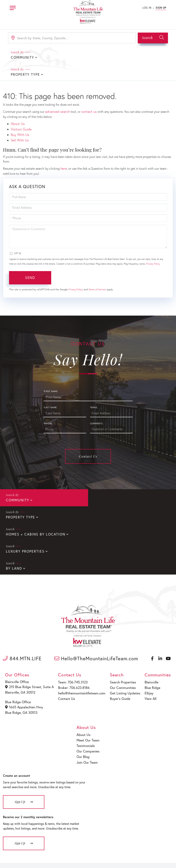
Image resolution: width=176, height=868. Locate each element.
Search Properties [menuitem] (120, 626)
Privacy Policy (153, 243)
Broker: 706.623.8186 (72, 631)
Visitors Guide (20, 111)
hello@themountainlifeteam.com (79, 636)
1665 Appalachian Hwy (24, 650)
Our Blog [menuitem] (84, 697)
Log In (147, 8)
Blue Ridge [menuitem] (150, 631)
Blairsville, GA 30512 (20, 636)
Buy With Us (19, 116)
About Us (17, 106)
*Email (94, 387)
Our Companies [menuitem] (88, 692)
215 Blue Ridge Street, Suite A (28, 631)
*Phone (48, 403)
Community (17, 480)
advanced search (56, 94)
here (63, 148)
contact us (86, 94)
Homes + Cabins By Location (33, 496)
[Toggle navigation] (13, 7)
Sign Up (161, 8)
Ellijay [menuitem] (147, 636)
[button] (153, 38)
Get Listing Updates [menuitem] (122, 636)
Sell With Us (19, 121)
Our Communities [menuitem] (120, 631)
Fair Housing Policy (104, 859)
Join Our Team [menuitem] (87, 702)
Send (30, 257)
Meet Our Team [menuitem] (88, 682)
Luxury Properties (112, 496)
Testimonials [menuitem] (86, 687)
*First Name (51, 371)
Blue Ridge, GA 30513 (21, 655)
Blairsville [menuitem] (149, 626)
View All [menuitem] (148, 641)
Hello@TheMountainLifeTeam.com (96, 603)
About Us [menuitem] (84, 677)
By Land (13, 513)
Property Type (107, 57)
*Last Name (50, 387)
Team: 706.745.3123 (71, 626)
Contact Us (88, 436)
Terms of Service (97, 269)
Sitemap (124, 859)
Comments (96, 403)
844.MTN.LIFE (22, 603)
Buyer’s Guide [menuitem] (118, 641)
